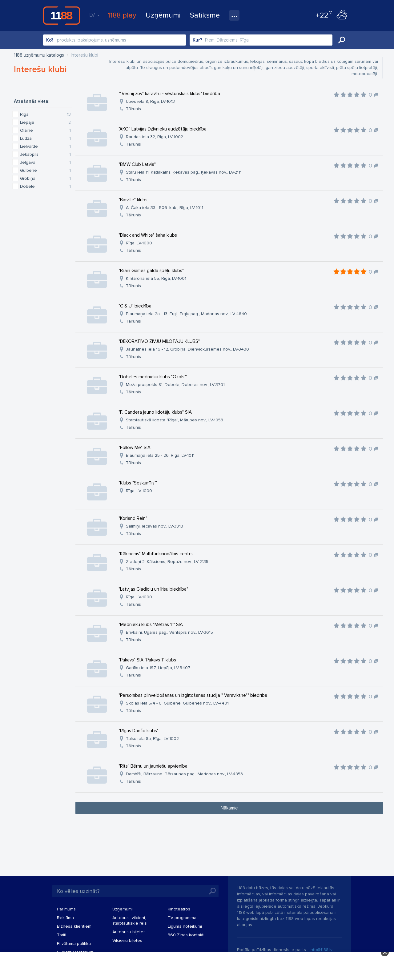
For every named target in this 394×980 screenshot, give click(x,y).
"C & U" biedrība (135, 306)
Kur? (197, 40)
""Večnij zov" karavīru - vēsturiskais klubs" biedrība (169, 94)
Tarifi (62, 935)
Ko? (50, 40)
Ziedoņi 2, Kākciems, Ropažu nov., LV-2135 (167, 562)
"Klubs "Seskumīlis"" (138, 483)
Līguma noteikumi (185, 926)
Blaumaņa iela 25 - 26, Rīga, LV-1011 (160, 455)
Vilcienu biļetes (127, 940)
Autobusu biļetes (129, 932)
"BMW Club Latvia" (137, 164)
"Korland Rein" (133, 518)
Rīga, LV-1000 (139, 243)
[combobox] (115, 40)
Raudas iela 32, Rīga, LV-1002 (155, 137)
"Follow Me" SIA (135, 448)
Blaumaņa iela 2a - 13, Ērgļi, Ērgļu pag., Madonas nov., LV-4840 (186, 314)
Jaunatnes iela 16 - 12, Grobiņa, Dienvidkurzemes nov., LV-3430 (187, 349)
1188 (62, 15)
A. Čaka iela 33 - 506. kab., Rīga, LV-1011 (165, 208)
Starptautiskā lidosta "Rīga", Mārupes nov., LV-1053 (175, 420)
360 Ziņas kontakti (186, 935)
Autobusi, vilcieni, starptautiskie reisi (130, 920)
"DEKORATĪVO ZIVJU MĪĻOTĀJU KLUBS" (159, 341)
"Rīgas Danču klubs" (139, 731)
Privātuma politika (74, 944)
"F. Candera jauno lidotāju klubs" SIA (155, 412)
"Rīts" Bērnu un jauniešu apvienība (153, 766)
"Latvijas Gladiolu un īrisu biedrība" (153, 589)
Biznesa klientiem (74, 926)
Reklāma (65, 918)
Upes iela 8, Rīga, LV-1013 (150, 101)
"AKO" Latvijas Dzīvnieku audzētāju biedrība (163, 129)
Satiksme (205, 15)
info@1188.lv (321, 950)
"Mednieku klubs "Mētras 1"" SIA (151, 625)
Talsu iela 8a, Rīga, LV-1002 (152, 739)
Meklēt (342, 40)
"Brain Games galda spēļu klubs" (151, 271)
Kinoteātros (179, 909)
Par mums (66, 909)
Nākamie (229, 808)
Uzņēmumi (163, 15)
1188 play (122, 15)
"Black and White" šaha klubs (148, 235)
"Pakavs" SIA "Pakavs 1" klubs (147, 660)
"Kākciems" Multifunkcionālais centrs (156, 554)
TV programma (182, 918)
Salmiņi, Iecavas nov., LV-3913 (155, 526)
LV (94, 15)
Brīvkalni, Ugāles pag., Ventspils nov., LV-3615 (169, 632)
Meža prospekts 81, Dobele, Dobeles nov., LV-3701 (175, 385)
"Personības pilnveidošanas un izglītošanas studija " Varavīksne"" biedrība (193, 695)
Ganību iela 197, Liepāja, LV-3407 (158, 668)
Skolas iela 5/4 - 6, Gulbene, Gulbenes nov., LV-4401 (177, 703)
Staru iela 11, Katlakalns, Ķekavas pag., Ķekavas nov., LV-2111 (184, 172)
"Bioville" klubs (133, 200)
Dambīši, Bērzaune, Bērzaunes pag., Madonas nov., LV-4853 (184, 774)
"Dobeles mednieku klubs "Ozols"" (153, 377)
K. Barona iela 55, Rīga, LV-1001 (156, 278)
